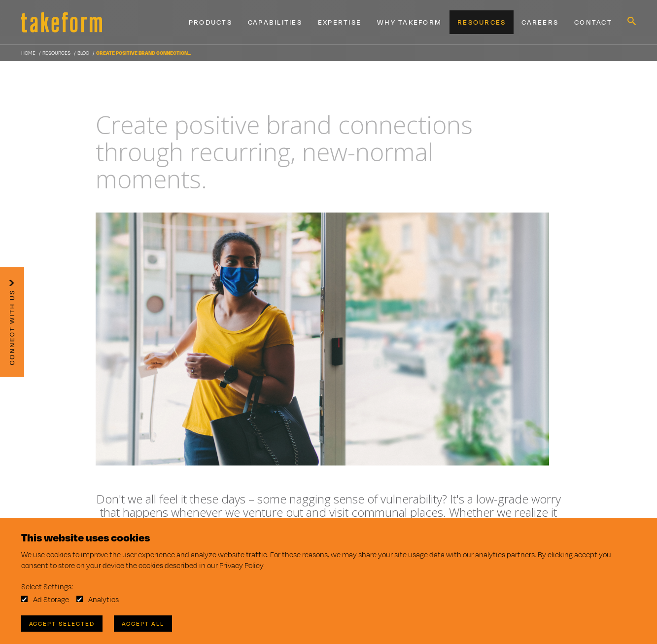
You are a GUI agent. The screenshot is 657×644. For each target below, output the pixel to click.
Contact (593, 22)
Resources (482, 22)
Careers (540, 22)
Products (210, 22)
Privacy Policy (242, 565)
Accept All (143, 624)
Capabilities (275, 22)
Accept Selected (62, 624)
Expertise (340, 22)
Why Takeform (409, 22)
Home (28, 53)
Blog (83, 53)
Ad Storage (51, 599)
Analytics (104, 599)
